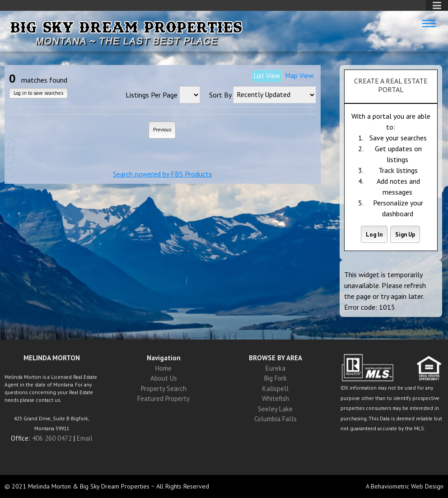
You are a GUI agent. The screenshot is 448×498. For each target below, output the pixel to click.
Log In (374, 235)
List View (267, 76)
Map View (299, 76)
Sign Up (405, 235)
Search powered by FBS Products (162, 174)
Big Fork (275, 378)
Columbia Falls (275, 419)
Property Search (164, 389)
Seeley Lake (275, 409)
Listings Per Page (152, 94)
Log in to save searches (38, 93)
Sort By (220, 94)
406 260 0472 (52, 438)
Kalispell (275, 389)
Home (163, 368)
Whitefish (275, 398)
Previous (162, 130)
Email (85, 438)
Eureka (275, 368)
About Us (164, 378)
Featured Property (163, 398)
